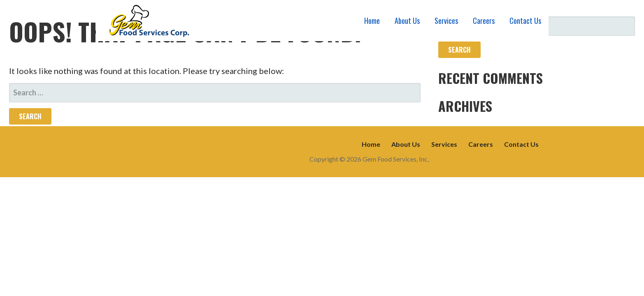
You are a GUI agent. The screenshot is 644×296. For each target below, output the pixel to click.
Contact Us (525, 21)
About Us (407, 21)
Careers (484, 21)
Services (446, 21)
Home (372, 21)
